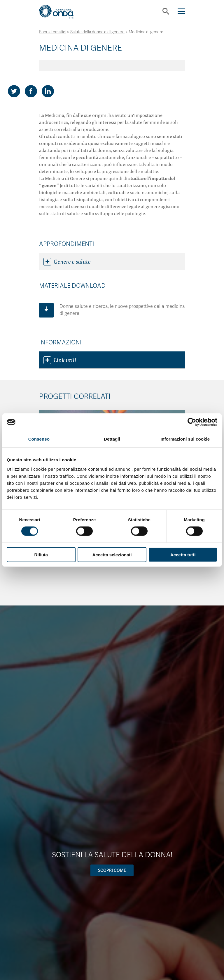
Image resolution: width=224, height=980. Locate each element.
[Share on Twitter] (14, 91)
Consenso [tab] (39, 439)
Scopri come (112, 870)
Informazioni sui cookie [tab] (185, 439)
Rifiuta (41, 554)
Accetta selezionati (112, 554)
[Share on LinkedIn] (48, 91)
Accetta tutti (183, 554)
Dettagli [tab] (112, 439)
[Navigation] (181, 11)
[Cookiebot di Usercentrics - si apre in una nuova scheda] (192, 422)
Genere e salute (67, 261)
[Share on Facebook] (31, 91)
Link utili (60, 360)
